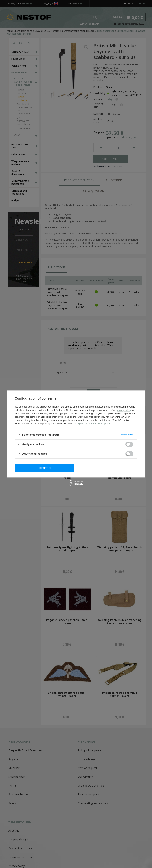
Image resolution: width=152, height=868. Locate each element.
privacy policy (124, 410)
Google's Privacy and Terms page (92, 423)
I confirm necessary (45, 468)
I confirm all (108, 468)
